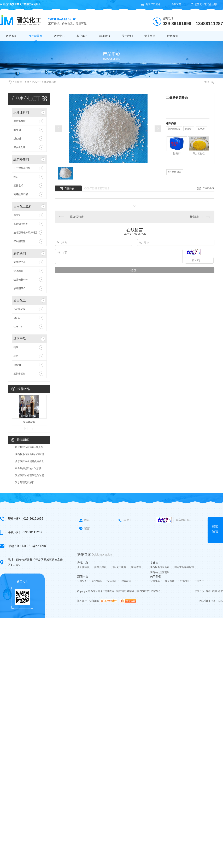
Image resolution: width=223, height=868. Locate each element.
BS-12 (17, 318)
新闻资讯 (105, 36)
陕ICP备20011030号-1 (149, 591)
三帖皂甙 (18, 186)
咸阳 (214, 591)
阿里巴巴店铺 (153, 4)
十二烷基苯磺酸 (22, 168)
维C (16, 177)
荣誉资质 (150, 36)
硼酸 (16, 347)
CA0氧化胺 (19, 309)
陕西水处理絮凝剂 (160, 572)
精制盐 (17, 215)
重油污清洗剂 (77, 217)
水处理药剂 (35, 36)
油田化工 (20, 300)
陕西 (208, 591)
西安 (221, 591)
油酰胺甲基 (20, 262)
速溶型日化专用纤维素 (26, 233)
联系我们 (173, 36)
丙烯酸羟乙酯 (21, 194)
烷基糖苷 (18, 271)
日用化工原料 (23, 206)
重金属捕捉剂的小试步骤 (28, 468)
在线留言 (176, 4)
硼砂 (16, 356)
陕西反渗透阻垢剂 (160, 567)
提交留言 (215, 529)
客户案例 (82, 36)
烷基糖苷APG (21, 280)
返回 (209, 82)
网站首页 (11, 36)
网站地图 (204, 601)
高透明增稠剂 (21, 224)
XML (221, 601)
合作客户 (199, 581)
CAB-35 (18, 327)
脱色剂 (17, 138)
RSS (213, 601)
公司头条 (82, 581)
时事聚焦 (126, 581)
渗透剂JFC (19, 288)
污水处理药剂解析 (25, 482)
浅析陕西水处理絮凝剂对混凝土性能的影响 (31, 475)
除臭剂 (17, 130)
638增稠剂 (19, 241)
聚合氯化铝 (20, 147)
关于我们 (127, 36)
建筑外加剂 (21, 159)
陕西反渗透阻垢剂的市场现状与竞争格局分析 (31, 454)
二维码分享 (208, 188)
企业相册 (184, 581)
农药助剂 (20, 253)
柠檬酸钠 (195, 217)
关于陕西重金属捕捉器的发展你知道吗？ (31, 461)
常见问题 (111, 581)
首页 (27, 82)
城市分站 (199, 591)
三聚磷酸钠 (20, 374)
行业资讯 (97, 581)
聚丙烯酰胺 (20, 121)
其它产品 (20, 339)
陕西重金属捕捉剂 (184, 567)
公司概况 (155, 581)
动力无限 (94, 601)
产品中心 (59, 36)
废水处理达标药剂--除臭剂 (29, 447)
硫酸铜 (17, 365)
